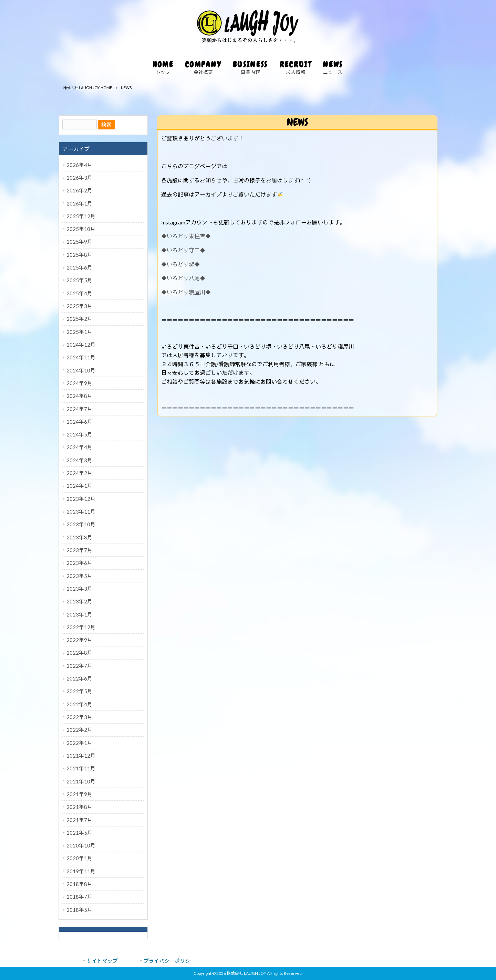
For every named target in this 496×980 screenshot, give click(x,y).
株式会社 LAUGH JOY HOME (87, 88)
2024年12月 (81, 345)
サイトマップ (102, 961)
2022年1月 (79, 743)
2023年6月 (79, 563)
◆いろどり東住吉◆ (186, 236)
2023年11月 (81, 512)
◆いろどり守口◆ (183, 250)
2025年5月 (79, 280)
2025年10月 (81, 229)
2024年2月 (79, 473)
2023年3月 (79, 589)
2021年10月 (81, 781)
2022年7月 (79, 666)
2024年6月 (79, 422)
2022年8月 (79, 653)
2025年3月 (79, 306)
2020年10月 (81, 845)
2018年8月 (79, 884)
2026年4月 (79, 165)
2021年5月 (79, 833)
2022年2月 (79, 730)
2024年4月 (79, 447)
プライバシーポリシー (169, 961)
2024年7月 (79, 409)
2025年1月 (79, 332)
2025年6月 (79, 267)
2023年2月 (79, 601)
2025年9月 (79, 242)
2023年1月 (79, 614)
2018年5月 (79, 910)
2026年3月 (79, 178)
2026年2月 (79, 190)
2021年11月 (81, 768)
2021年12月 (81, 756)
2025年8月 (79, 255)
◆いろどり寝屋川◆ (186, 292)
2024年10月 (81, 370)
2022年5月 (79, 691)
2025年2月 (79, 319)
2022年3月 (79, 717)
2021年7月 (79, 820)
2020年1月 (79, 858)
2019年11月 (81, 871)
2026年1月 (79, 203)
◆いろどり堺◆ (180, 264)
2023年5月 (79, 576)
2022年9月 (79, 640)
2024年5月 (79, 434)
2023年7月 (79, 550)
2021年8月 (79, 807)
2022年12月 (81, 627)
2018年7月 (79, 897)
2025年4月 (79, 293)
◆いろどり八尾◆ (183, 278)
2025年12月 (81, 216)
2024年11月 (81, 357)
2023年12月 (81, 499)
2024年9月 (79, 383)
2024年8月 (79, 396)
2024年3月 (79, 460)
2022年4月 (79, 704)
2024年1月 (79, 486)
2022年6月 (79, 678)
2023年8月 (79, 537)
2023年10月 (81, 524)
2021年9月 (79, 794)
